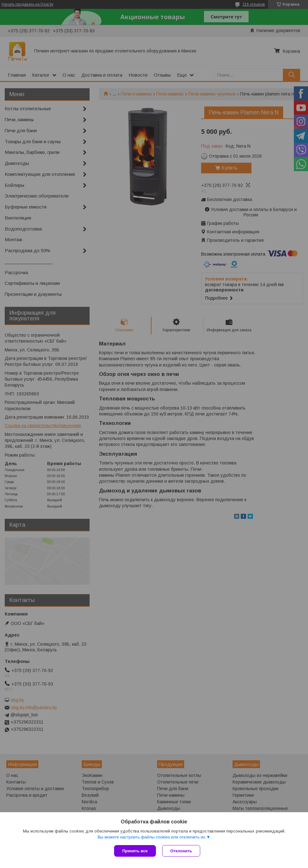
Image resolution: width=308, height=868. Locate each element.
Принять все (135, 851)
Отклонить (181, 851)
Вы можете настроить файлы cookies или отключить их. (152, 837)
